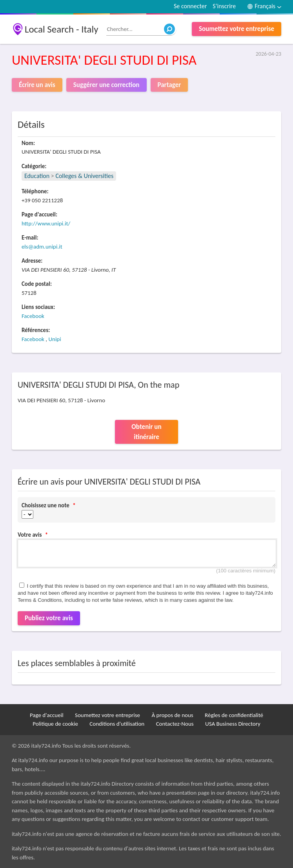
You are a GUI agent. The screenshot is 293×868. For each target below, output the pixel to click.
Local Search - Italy (62, 29)
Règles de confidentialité (234, 715)
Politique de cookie (55, 724)
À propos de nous (173, 715)
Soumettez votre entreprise (237, 29)
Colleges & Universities (84, 176)
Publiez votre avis (49, 618)
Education (37, 176)
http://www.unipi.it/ (46, 223)
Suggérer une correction (106, 85)
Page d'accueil (47, 715)
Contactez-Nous (175, 724)
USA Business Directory (233, 724)
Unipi (55, 339)
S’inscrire (224, 6)
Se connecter (190, 6)
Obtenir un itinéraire (146, 432)
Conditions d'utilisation (117, 724)
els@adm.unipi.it (42, 247)
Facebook (33, 316)
